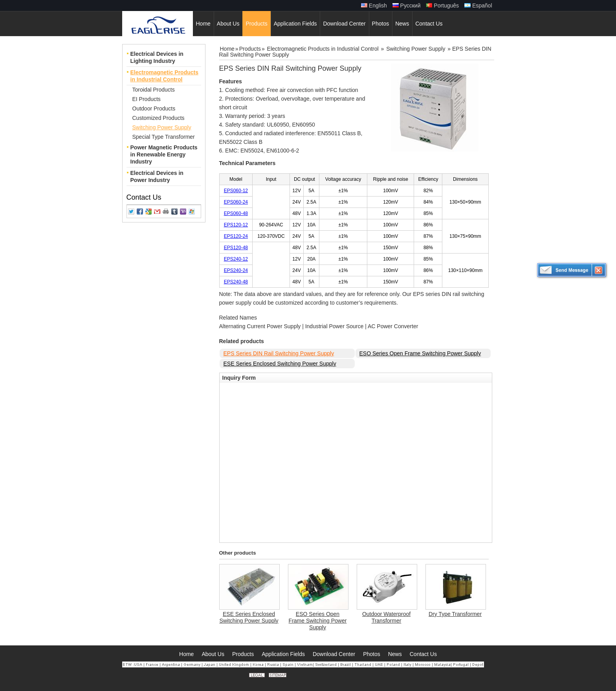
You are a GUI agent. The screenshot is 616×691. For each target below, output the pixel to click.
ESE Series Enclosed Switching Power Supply (280, 364)
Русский (407, 6)
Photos (372, 654)
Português (442, 6)
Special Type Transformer (164, 137)
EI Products (147, 99)
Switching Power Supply (162, 127)
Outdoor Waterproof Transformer (386, 617)
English (374, 6)
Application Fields (283, 654)
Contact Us (144, 197)
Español (478, 6)
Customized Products (159, 118)
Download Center (334, 654)
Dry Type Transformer (455, 614)
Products (250, 49)
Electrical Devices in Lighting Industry (157, 57)
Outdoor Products (154, 108)
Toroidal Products (154, 90)
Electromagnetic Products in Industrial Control (165, 76)
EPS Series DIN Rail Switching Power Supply (279, 353)
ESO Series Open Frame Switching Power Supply (420, 353)
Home (227, 49)
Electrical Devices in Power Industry (157, 176)
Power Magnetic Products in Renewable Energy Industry (164, 154)
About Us (213, 654)
